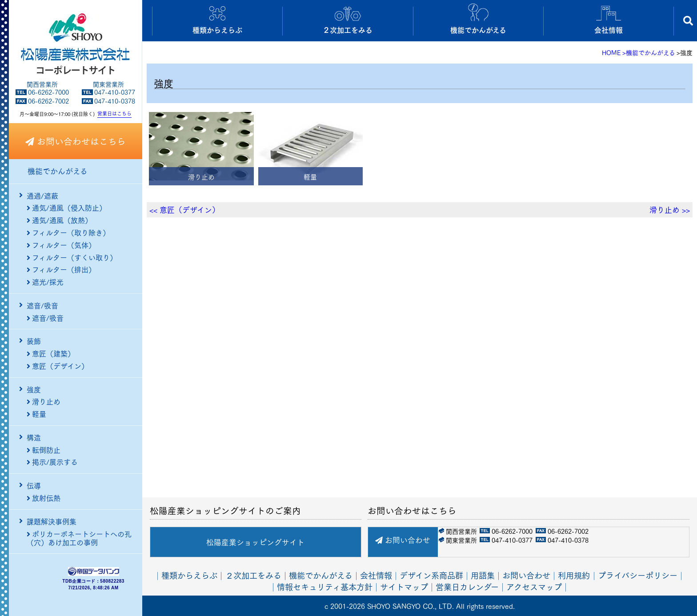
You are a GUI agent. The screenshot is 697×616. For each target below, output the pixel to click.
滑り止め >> (670, 210)
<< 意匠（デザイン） (184, 210)
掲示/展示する (52, 462)
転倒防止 (44, 450)
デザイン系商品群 (431, 575)
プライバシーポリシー (638, 575)
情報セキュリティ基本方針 (325, 586)
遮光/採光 (45, 282)
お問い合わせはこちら (76, 141)
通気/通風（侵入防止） (66, 208)
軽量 (36, 414)
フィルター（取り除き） (68, 232)
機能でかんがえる (58, 171)
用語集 (483, 575)
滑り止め (44, 401)
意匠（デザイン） (58, 366)
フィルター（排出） (61, 269)
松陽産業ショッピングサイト (255, 542)
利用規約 (574, 575)
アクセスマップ (534, 586)
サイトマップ (404, 586)
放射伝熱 (44, 498)
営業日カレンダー (467, 586)
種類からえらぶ (189, 575)
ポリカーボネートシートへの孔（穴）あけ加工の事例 (79, 534)
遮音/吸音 (45, 318)
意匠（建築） (51, 353)
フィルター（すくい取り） (72, 257)
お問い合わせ (403, 540)
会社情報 (376, 575)
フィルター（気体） (61, 245)
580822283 (112, 581)
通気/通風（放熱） (59, 220)
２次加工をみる (253, 575)
